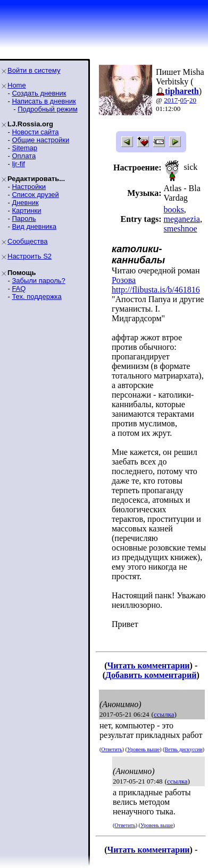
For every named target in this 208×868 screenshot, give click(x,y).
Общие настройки (40, 140)
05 (184, 100)
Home (17, 85)
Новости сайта (35, 132)
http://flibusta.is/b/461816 (156, 290)
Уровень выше (143, 749)
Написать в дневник (44, 101)
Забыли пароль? (38, 281)
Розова (124, 280)
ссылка (164, 714)
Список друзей (35, 195)
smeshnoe (180, 229)
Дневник (25, 203)
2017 (171, 100)
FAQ (19, 289)
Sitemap (24, 148)
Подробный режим (47, 109)
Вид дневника (34, 226)
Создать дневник (39, 93)
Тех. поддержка (36, 297)
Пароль (24, 218)
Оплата (24, 156)
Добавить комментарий (151, 675)
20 (193, 100)
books (173, 209)
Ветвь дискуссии (183, 749)
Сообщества (28, 241)
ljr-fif (18, 164)
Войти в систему (34, 70)
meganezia (181, 219)
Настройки (29, 187)
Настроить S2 (30, 256)
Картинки (26, 210)
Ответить (111, 749)
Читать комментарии (148, 665)
